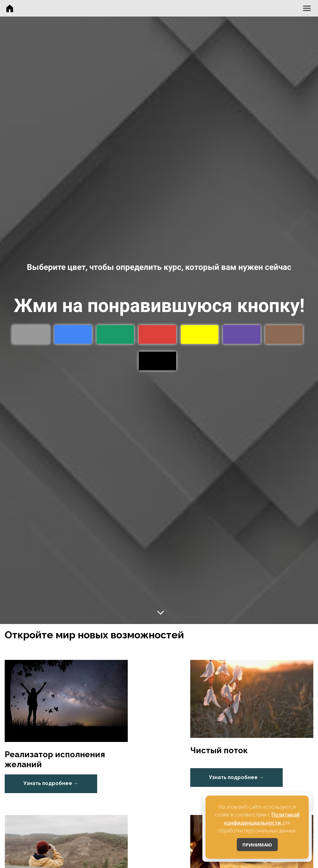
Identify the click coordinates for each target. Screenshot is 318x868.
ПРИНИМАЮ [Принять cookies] (257, 845)
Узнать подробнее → (51, 783)
